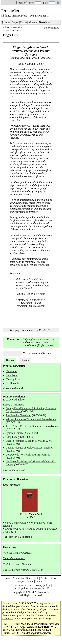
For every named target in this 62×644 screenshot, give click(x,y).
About (30, 581)
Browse (10, 360)
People (15, 22)
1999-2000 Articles (13, 31)
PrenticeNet (36, 300)
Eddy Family (13, 437)
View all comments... (14, 558)
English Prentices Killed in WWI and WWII (29, 441)
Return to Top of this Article (30, 294)
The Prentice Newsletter (37, 265)
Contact (40, 581)
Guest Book (32, 578)
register (22, 3)
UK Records (12, 383)
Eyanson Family (14, 433)
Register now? (45, 345)
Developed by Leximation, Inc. (30, 588)
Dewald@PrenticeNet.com (31, 306)
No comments (52, 28)
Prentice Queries (49, 578)
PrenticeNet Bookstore (19, 537)
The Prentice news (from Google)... (22, 570)
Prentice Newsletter (13, 27)
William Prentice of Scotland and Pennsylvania (31, 419)
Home (7, 22)
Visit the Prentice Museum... (18, 564)
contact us (8, 618)
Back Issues (12, 375)
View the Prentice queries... (18, 553)
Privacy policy (42, 585)
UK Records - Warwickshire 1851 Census (28, 455)
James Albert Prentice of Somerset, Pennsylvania (32, 426)
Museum (33, 22)
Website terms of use (20, 585)
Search (25, 360)
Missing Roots (13, 379)
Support (21, 581)
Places (24, 22)
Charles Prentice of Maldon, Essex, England (29, 448)
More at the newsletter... (16, 470)
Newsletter (11, 371)
